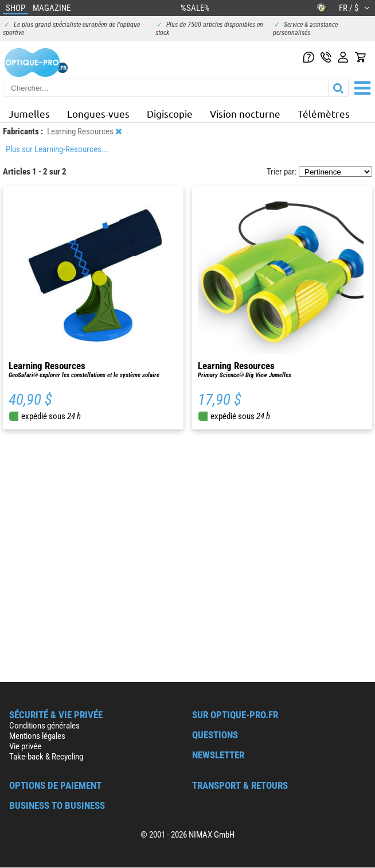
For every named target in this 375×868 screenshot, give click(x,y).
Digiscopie (170, 113)
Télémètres (324, 113)
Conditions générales (44, 726)
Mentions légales (37, 736)
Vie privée (25, 746)
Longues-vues (98, 113)
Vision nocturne (245, 113)
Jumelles (29, 113)
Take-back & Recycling (46, 757)
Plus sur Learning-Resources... (57, 149)
